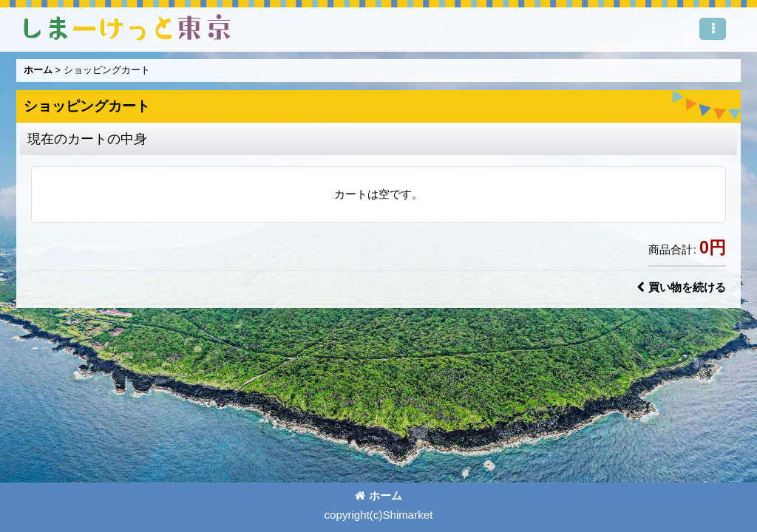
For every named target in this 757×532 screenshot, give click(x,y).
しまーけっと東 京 (127, 27)
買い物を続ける (681, 287)
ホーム (378, 495)
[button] (713, 29)
